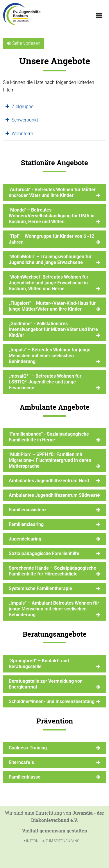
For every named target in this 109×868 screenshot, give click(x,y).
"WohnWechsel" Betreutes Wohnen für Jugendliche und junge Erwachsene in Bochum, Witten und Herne (49, 283)
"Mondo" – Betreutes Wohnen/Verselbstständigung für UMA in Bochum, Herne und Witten (52, 216)
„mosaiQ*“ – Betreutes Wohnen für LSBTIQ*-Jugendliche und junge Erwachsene (45, 382)
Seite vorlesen (24, 43)
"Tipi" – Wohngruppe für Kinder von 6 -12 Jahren (51, 239)
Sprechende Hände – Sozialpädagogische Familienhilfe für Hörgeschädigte (52, 571)
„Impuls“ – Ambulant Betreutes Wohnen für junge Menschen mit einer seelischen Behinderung (54, 609)
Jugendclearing (25, 539)
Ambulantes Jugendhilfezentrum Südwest (53, 495)
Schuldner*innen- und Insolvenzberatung (52, 701)
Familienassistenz (28, 510)
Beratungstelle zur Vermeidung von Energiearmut (46, 684)
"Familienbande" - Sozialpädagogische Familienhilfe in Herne (49, 437)
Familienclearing (26, 524)
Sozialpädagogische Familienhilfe (44, 553)
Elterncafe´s (21, 762)
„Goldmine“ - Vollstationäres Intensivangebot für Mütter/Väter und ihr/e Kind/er (53, 329)
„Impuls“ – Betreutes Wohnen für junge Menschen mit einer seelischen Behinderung (50, 356)
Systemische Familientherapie (40, 588)
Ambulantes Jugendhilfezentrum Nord (49, 481)
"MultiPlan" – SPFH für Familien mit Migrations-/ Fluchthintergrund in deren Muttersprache (50, 460)
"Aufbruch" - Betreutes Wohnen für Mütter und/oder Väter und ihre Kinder (52, 192)
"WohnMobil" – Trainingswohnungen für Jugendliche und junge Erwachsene (50, 259)
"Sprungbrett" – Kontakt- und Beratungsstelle (39, 664)
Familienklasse (25, 777)
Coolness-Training (28, 748)
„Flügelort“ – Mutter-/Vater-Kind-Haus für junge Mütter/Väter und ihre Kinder (52, 306)
